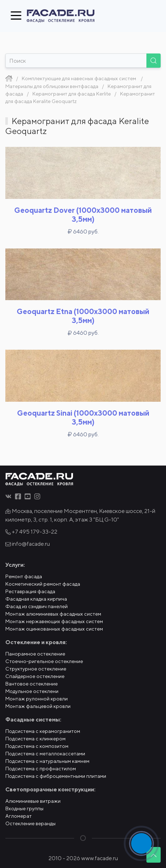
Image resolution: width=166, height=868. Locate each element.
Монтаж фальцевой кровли (38, 706)
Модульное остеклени (32, 691)
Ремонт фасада (24, 576)
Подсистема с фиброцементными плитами (56, 776)
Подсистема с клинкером (35, 739)
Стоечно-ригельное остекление (44, 661)
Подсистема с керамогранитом (43, 731)
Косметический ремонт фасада (43, 584)
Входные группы (24, 808)
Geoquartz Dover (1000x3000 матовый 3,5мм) (83, 215)
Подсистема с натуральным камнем (47, 761)
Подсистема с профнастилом (41, 769)
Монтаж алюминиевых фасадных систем (53, 614)
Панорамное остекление (35, 654)
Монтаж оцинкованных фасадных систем (54, 629)
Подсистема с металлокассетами (45, 754)
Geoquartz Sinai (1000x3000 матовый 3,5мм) (83, 417)
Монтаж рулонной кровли (37, 699)
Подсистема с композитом (37, 746)
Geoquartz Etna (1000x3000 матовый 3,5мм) (83, 316)
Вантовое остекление (32, 684)
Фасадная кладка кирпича (36, 599)
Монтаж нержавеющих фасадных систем (54, 621)
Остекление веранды (30, 823)
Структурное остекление (36, 669)
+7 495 (31, 532)
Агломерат (19, 816)
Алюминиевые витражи (33, 801)
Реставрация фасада (30, 591)
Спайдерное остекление (35, 676)
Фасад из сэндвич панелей (37, 606)
